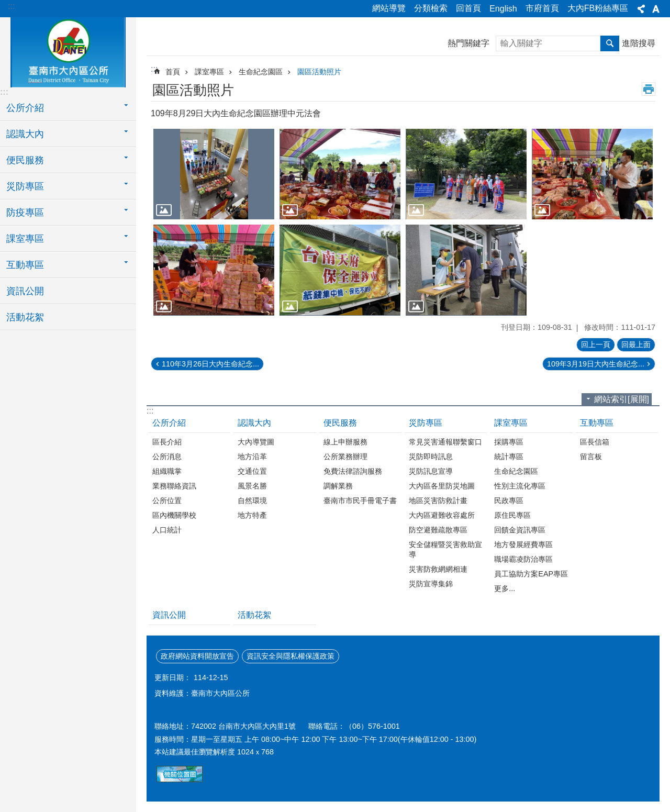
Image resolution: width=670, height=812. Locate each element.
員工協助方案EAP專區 (531, 574)
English (503, 9)
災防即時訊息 (431, 457)
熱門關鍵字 (468, 43)
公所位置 (167, 500)
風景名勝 (252, 486)
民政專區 (509, 500)
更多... (505, 588)
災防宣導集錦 (431, 584)
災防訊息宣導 (431, 471)
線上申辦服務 (345, 442)
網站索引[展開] (622, 399)
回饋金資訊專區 (520, 530)
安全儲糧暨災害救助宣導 (445, 549)
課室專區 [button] (25, 239)
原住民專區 (512, 515)
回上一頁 (596, 344)
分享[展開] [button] (641, 9)
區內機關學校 (174, 515)
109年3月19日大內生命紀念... (596, 364)
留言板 (591, 457)
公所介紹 (169, 423)
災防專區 (426, 423)
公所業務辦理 (345, 457)
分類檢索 (431, 8)
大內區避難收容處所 (442, 515)
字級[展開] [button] (656, 9)
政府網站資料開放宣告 (197, 656)
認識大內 (254, 423)
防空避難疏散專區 (438, 530)
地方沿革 (252, 457)
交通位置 (252, 471)
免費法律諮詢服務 (353, 471)
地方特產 (252, 515)
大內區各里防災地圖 (442, 486)
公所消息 (167, 457)
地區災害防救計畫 (438, 500)
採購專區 (509, 442)
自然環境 (252, 500)
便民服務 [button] (25, 160)
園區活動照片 (319, 72)
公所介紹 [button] (25, 108)
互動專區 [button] (25, 265)
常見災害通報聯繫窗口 (445, 442)
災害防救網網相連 (438, 569)
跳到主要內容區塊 (5, 5)
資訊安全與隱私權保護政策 (291, 656)
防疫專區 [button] (25, 213)
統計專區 (509, 457)
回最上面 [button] (636, 344)
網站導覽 (389, 8)
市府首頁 (542, 8)
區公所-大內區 (68, 51)
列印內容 (649, 89)
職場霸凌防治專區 (523, 559)
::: (11, 6)
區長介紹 (167, 442)
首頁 (173, 72)
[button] (214, 174)
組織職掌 (167, 471)
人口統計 (167, 530)
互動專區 (597, 423)
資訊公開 (25, 291)
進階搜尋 (639, 43)
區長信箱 (595, 442)
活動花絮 (25, 317)
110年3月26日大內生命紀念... (210, 364)
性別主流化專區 (520, 486)
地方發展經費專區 (523, 544)
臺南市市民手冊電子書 (360, 500)
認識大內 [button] (25, 134)
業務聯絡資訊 (174, 486)
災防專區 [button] (25, 186)
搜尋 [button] (610, 43)
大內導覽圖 (256, 442)
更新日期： (173, 677)
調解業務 (338, 486)
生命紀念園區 (261, 72)
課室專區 (209, 72)
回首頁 (468, 8)
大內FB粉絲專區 (598, 8)
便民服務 (340, 423)
